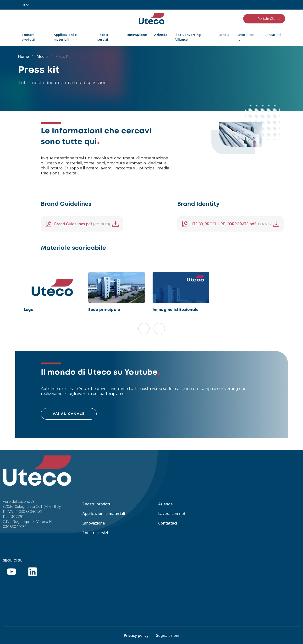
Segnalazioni (168, 635)
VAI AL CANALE (69, 414)
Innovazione (137, 35)
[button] (144, 329)
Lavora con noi (245, 37)
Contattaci (273, 35)
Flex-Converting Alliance (188, 37)
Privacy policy (136, 635)
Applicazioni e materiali (65, 37)
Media (224, 35)
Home (24, 56)
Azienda (161, 35)
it (25, 5)
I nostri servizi (103, 37)
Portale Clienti (264, 19)
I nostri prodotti (29, 37)
